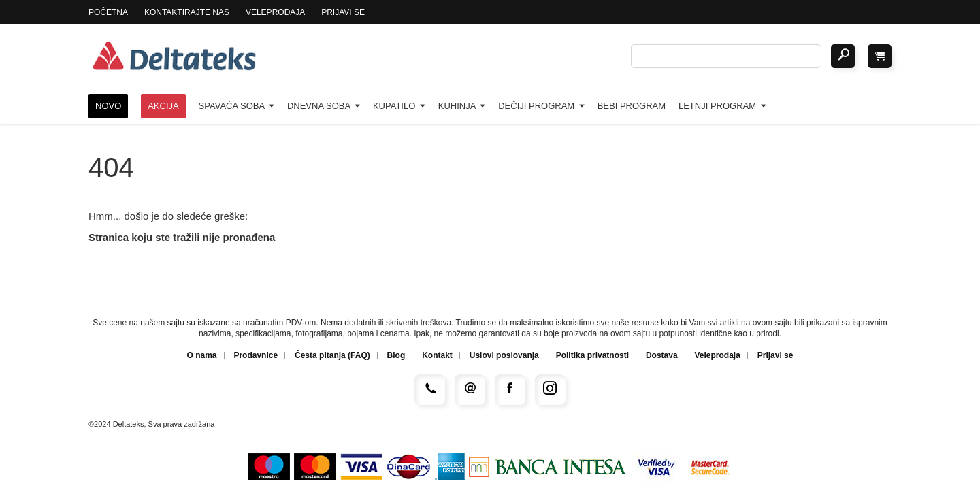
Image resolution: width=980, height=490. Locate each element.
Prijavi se (343, 12)
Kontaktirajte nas (187, 12)
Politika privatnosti (592, 356)
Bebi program (632, 106)
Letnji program (722, 106)
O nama (202, 356)
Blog (396, 356)
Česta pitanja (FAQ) (332, 356)
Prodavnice (256, 356)
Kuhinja (462, 106)
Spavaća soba (236, 106)
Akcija (163, 106)
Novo (108, 106)
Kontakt (437, 356)
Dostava (662, 356)
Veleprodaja (275, 12)
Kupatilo (399, 106)
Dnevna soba (324, 106)
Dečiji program (541, 106)
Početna (108, 12)
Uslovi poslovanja (504, 356)
